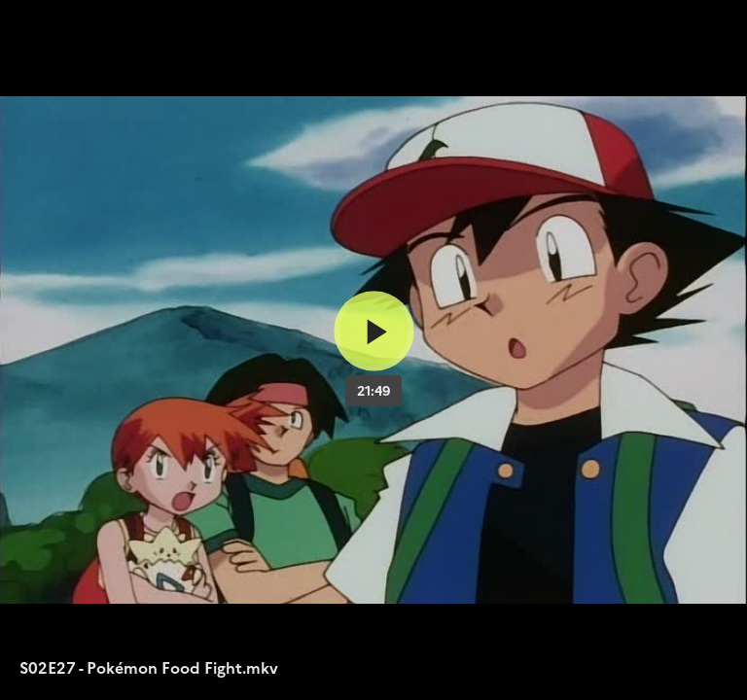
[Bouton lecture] (374, 331)
